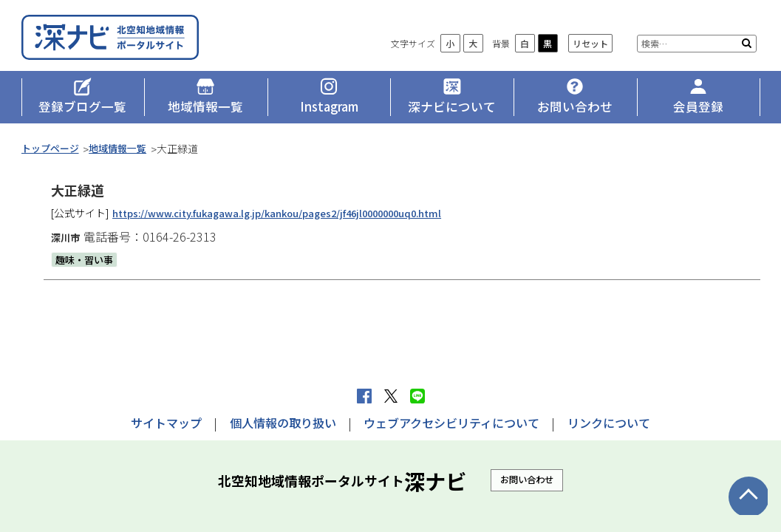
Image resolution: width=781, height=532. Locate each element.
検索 (747, 52)
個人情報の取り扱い (283, 423)
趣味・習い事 (86, 267)
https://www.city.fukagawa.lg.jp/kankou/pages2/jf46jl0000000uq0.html (292, 221)
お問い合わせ (527, 479)
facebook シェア (364, 396)
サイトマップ (166, 423)
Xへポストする (391, 396)
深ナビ (129, 42)
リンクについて (609, 423)
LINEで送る (417, 396)
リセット (590, 52)
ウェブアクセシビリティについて (451, 423)
